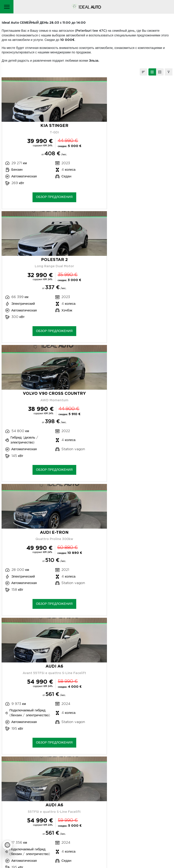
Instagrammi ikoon (11, 836)
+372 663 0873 (24, 762)
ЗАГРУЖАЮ (87, 638)
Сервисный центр (22, 770)
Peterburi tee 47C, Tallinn (23, 752)
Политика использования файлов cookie (40, 809)
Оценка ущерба (24, 782)
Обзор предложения (44, 198)
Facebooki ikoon (22, 836)
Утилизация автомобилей (28, 816)
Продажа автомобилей (26, 793)
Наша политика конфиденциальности (38, 803)
